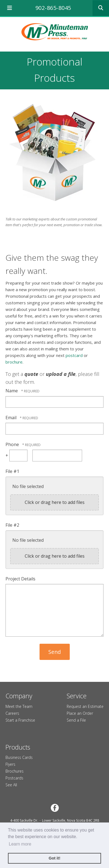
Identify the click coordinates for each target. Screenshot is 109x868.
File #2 (12, 525)
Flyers (10, 764)
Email (12, 418)
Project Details (20, 579)
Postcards (14, 778)
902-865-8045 (53, 8)
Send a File (76, 720)
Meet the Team (19, 706)
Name (12, 391)
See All (11, 785)
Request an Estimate (85, 706)
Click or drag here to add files (55, 502)
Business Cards (19, 757)
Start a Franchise (20, 720)
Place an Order (80, 713)
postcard (74, 355)
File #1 (12, 471)
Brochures (15, 771)
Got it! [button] (54, 858)
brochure (14, 362)
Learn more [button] (20, 844)
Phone (13, 444)
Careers (12, 713)
